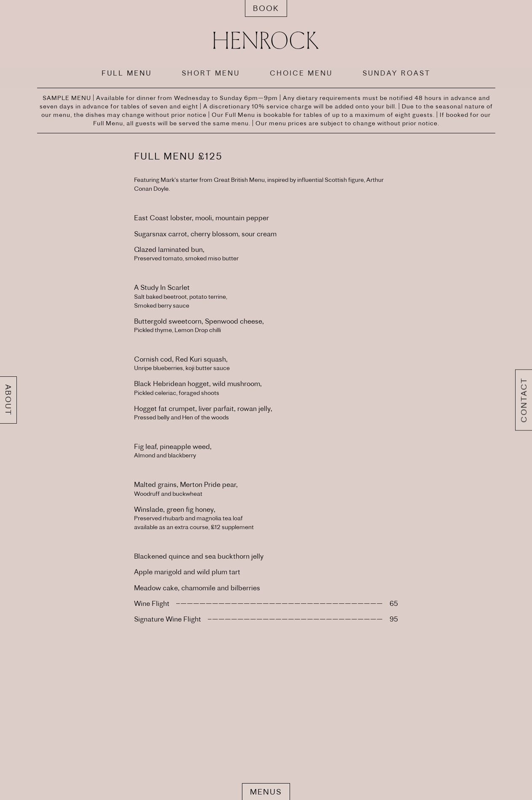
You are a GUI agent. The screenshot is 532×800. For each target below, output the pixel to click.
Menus (266, 792)
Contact (524, 400)
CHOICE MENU (301, 73)
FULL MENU (127, 73)
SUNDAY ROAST (397, 73)
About (8, 400)
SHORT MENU (211, 73)
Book (266, 8)
